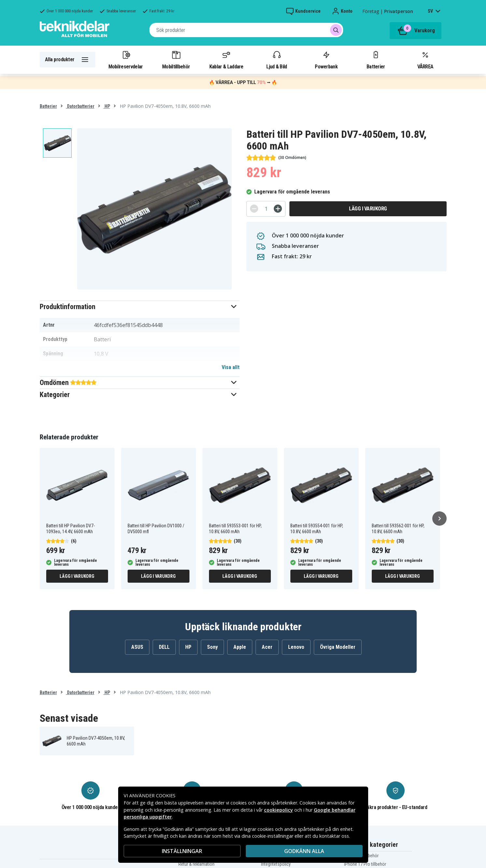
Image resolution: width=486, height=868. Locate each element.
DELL (164, 647)
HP (107, 106)
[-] (254, 209)
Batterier (376, 60)
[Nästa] (439, 519)
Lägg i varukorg (368, 209)
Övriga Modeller (338, 647)
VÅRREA (425, 60)
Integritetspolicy (276, 864)
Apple (240, 647)
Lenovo (296, 647)
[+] (278, 209)
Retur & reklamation (196, 864)
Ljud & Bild (277, 60)
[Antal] (266, 209)
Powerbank (326, 60)
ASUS (137, 647)
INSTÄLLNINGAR (182, 851)
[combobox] (246, 30)
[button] (140, 307)
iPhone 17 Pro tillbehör (365, 864)
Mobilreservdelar (126, 60)
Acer (267, 647)
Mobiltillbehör (176, 60)
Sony (212, 647)
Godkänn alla (304, 851)
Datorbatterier (80, 106)
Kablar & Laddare (226, 60)
